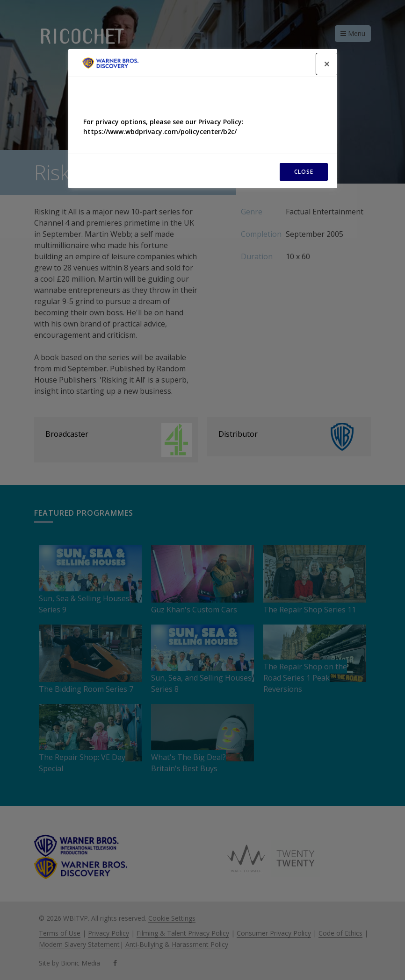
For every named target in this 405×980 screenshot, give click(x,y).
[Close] (327, 64)
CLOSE (304, 172)
